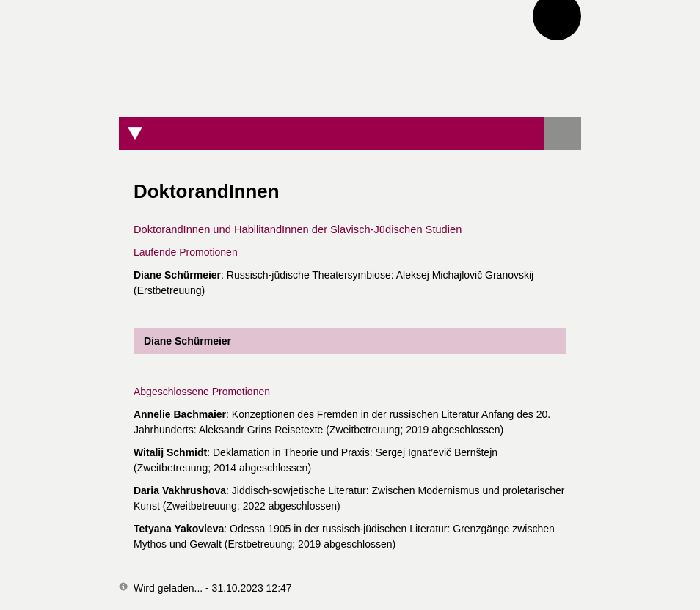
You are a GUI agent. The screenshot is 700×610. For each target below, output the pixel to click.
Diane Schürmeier (182, 341)
